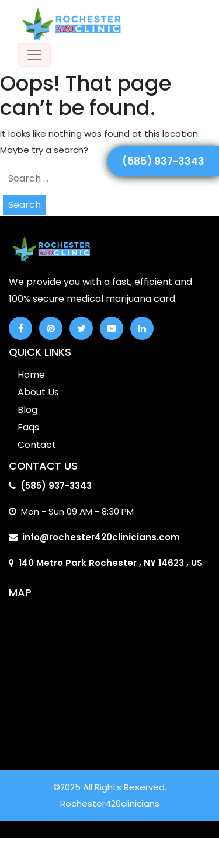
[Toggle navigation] (34, 55)
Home (31, 375)
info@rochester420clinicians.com (101, 537)
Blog (27, 410)
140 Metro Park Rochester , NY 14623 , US (111, 563)
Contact (37, 445)
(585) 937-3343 (163, 161)
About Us (38, 392)
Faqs (28, 427)
